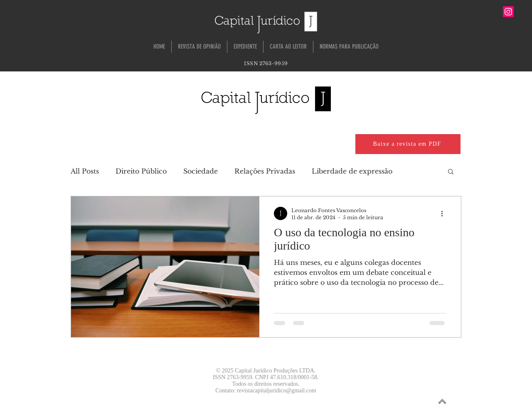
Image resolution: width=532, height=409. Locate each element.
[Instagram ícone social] (508, 12)
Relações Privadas (265, 171)
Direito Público (141, 171)
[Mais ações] (445, 213)
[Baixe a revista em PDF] (408, 144)
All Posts (85, 171)
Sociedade (201, 171)
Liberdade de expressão (352, 171)
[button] (451, 172)
